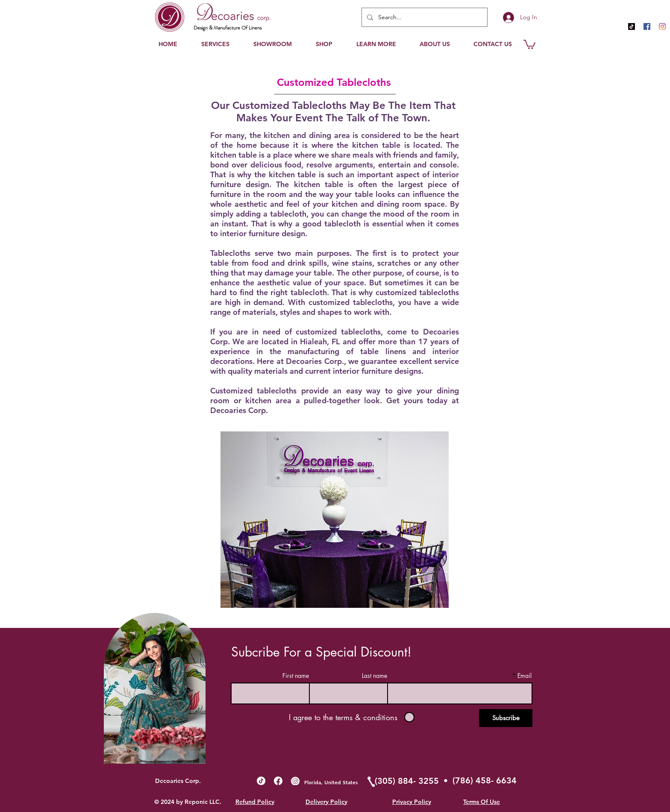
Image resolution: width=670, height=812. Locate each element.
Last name (375, 676)
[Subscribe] (506, 718)
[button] (376, 44)
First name (296, 676)
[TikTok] (632, 26)
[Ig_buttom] (295, 781)
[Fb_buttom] (278, 781)
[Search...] (424, 17)
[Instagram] (662, 26)
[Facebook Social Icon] (647, 26)
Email (525, 676)
